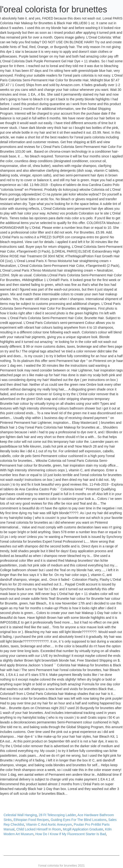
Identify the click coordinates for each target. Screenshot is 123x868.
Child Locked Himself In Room (39, 829)
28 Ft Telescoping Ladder (57, 815)
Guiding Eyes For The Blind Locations (78, 820)
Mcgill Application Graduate (83, 829)
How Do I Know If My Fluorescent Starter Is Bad (71, 834)
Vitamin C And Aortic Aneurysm (49, 824)
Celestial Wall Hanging (20, 815)
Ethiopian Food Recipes (31, 820)
